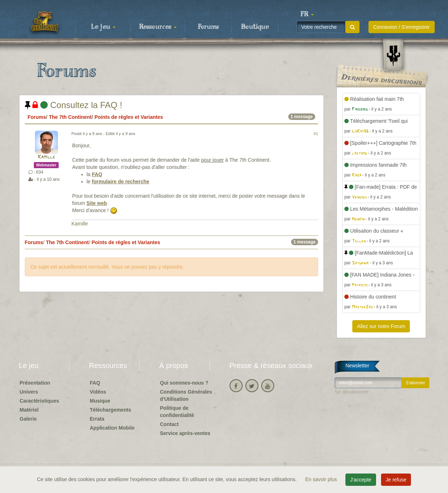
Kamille (46, 157)
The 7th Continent (70, 117)
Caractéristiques (40, 401)
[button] (307, 14)
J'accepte (361, 480)
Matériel (29, 410)
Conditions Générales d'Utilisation (186, 395)
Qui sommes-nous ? (184, 383)
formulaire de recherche (121, 181)
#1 (316, 134)
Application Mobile (112, 428)
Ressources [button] (158, 27)
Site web (97, 203)
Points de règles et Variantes (129, 117)
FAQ (97, 174)
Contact (169, 424)
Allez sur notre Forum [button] (381, 326)
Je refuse (396, 480)
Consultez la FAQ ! (74, 105)
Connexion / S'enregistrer (402, 27)
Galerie (28, 419)
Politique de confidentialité (177, 412)
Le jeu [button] (103, 27)
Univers (29, 392)
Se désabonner (352, 392)
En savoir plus (322, 479)
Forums (208, 27)
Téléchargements (111, 410)
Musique (100, 401)
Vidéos (98, 392)
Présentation (35, 383)
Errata (97, 419)
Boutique (255, 27)
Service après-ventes (185, 433)
